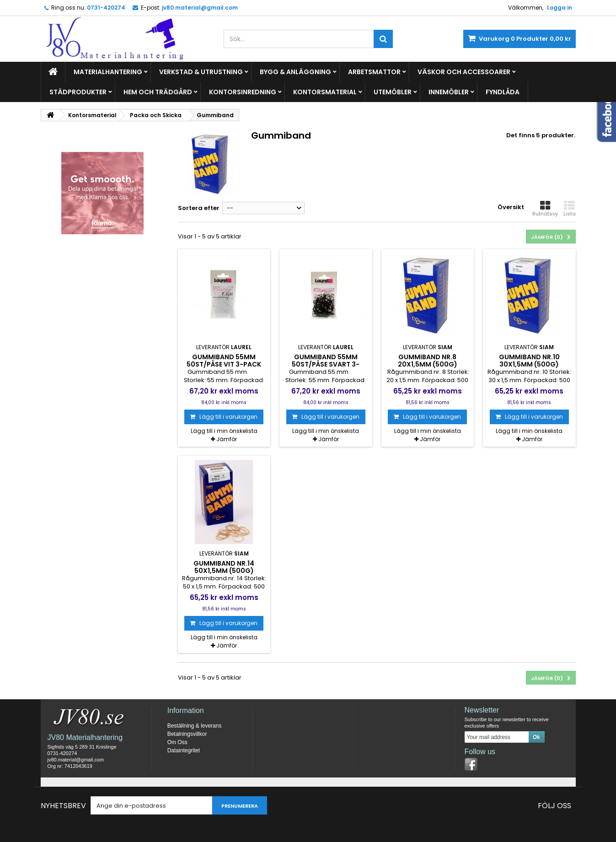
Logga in (560, 8)
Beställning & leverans (195, 726)
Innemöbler (449, 92)
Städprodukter (78, 92)
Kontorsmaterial (325, 92)
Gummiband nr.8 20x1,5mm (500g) (428, 361)
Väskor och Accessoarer (464, 72)
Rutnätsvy (545, 209)
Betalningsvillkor (187, 734)
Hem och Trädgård (158, 92)
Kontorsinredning (243, 92)
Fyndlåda (503, 92)
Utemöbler (393, 92)
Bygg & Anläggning (295, 72)
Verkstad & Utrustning (201, 72)
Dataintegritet (184, 750)
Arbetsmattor (374, 72)
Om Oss (177, 742)
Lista (570, 209)
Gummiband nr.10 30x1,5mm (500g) (529, 361)
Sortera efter (199, 208)
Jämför (227, 439)
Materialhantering (108, 72)
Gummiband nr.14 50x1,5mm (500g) (224, 567)
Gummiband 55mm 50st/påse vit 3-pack (224, 361)
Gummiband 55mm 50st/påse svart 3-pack (326, 364)
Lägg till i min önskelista (224, 431)
